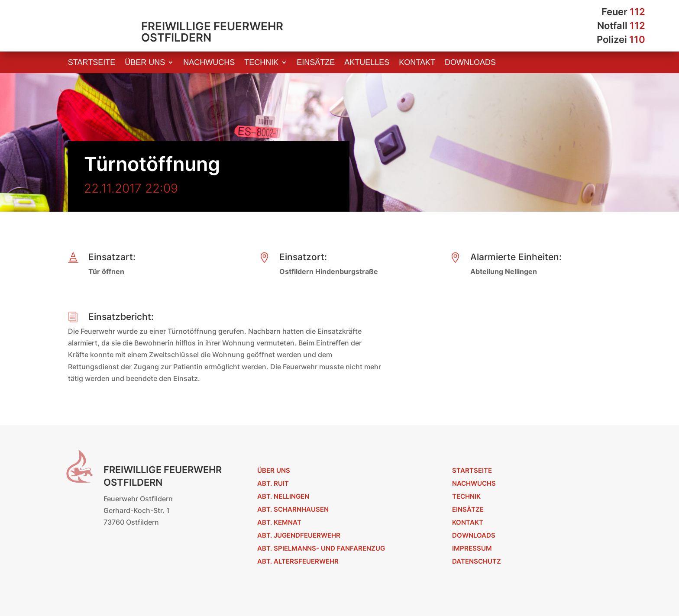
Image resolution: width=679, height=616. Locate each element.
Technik (261, 63)
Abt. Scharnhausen (293, 509)
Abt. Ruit (273, 483)
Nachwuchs (209, 63)
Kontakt (417, 63)
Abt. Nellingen (283, 496)
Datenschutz (477, 561)
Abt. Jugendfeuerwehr (299, 535)
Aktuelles (367, 63)
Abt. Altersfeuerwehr (298, 561)
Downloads (470, 63)
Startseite (92, 63)
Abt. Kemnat (279, 522)
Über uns (145, 63)
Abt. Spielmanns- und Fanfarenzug (321, 548)
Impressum (472, 548)
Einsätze (316, 63)
